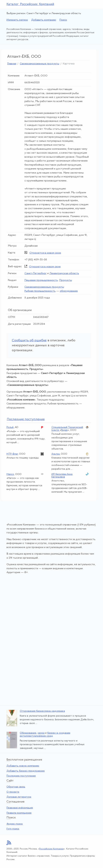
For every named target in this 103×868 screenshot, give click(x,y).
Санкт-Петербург (36, 273)
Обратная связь (16, 787)
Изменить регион (17, 20)
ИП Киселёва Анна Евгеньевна (62, 476)
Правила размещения (19, 813)
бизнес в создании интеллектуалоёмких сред (45, 735)
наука (41, 733)
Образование (28, 733)
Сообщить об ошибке (29, 341)
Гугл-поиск (13, 829)
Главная (12, 64)
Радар (64, 430)
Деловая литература (19, 797)
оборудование (69, 291)
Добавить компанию (44, 20)
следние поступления (26, 419)
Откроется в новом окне (45, 253)
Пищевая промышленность (41, 280)
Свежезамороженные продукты (40, 64)
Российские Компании (51, 849)
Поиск (63, 20)
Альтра (56, 454)
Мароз (10, 474)
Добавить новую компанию (23, 766)
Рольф (10, 427)
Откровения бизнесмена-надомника (42, 711)
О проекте (13, 792)
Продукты (66, 280)
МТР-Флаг (12, 454)
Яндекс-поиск (15, 824)
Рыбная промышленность (40, 291)
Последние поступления (21, 776)
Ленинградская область (64, 273)
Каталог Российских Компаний (30, 4)
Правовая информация (20, 808)
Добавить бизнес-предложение (26, 771)
